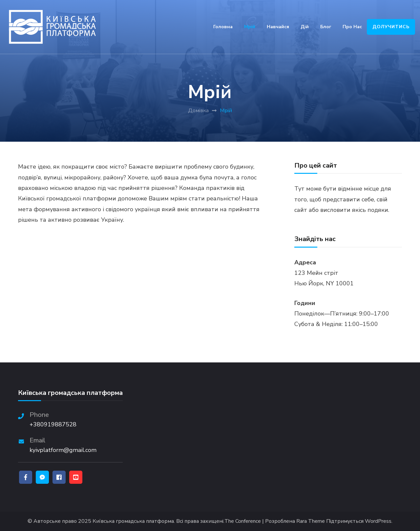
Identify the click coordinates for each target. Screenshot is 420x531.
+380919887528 (53, 424)
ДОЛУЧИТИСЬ (391, 27)
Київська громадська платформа (133, 521)
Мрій (250, 27)
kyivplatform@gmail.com (63, 450)
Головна (223, 27)
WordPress (378, 521)
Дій (305, 27)
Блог (326, 27)
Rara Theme (311, 521)
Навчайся (278, 27)
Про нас (352, 27)
